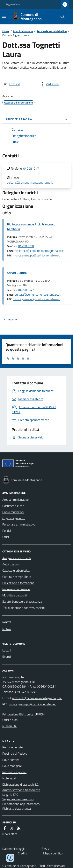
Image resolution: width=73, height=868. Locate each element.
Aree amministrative (15, 500)
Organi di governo (14, 518)
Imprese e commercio (16, 589)
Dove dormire (11, 760)
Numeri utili (10, 726)
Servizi (46, 849)
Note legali (9, 778)
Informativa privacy (15, 772)
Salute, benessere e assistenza (22, 601)
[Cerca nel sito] (61, 17)
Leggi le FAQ (10, 795)
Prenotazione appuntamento (21, 804)
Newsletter (10, 834)
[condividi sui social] (12, 84)
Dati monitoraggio (14, 849)
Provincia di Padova (15, 753)
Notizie (7, 629)
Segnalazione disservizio (18, 799)
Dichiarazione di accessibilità (20, 784)
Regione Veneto (13, 4)
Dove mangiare (12, 766)
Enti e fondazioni (13, 512)
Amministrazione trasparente (21, 790)
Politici (7, 531)
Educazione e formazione (18, 583)
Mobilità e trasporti (15, 595)
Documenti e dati (13, 506)
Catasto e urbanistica (16, 570)
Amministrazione (23, 31)
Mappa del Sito (53, 853)
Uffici (6, 537)
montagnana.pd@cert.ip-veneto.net (36, 255)
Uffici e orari (10, 720)
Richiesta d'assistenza (17, 808)
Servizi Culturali (18, 273)
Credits (22, 853)
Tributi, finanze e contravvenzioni (23, 608)
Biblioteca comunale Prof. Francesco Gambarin (31, 227)
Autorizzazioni (11, 564)
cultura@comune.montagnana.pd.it (30, 182)
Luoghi (7, 650)
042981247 (31, 168)
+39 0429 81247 (26, 692)
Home (6, 31)
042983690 (26, 246)
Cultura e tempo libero (17, 577)
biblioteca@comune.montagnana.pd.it (39, 251)
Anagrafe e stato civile (17, 558)
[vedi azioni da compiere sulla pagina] (49, 84)
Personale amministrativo (52, 31)
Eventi (7, 657)
